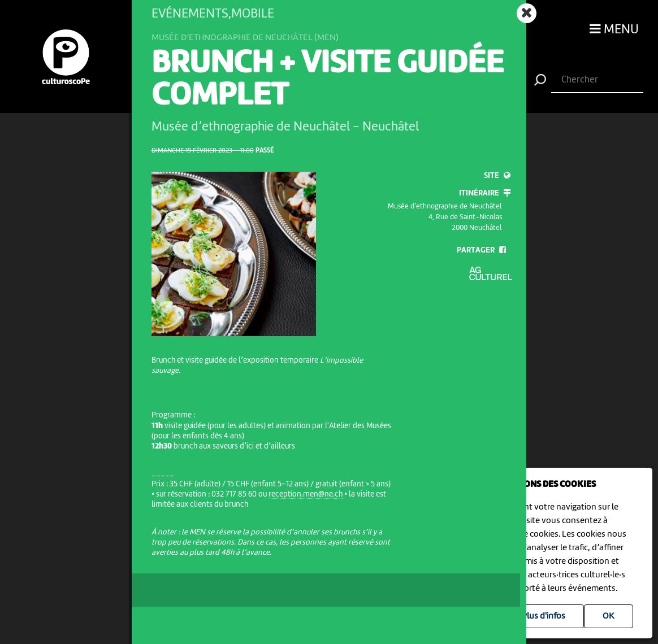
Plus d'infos (544, 616)
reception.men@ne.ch (306, 494)
